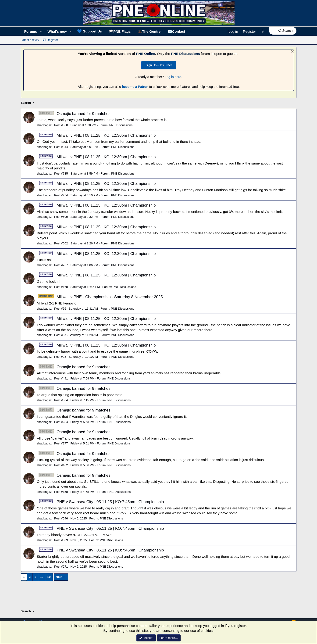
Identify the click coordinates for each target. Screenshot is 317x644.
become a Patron (135, 87)
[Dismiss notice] (292, 52)
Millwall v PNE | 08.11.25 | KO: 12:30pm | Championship (96, 135)
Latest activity (30, 40)
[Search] (283, 31)
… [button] (42, 577)
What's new (57, 31)
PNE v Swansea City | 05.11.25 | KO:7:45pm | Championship (100, 502)
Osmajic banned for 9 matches (74, 114)
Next (59, 577)
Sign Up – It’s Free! (159, 65)
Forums (31, 31)
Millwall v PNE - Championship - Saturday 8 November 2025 (100, 297)
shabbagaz (44, 125)
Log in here (173, 77)
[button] (41, 31)
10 (49, 577)
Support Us (89, 31)
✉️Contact (176, 31)
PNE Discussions (185, 54)
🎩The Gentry (149, 31)
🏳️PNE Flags (120, 31)
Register (50, 40)
